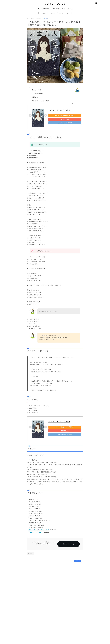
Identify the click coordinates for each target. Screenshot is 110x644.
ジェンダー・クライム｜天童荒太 (59, 113)
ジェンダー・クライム (35, 535)
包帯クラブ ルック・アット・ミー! (39, 532)
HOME (15, 639)
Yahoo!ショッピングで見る (59, 125)
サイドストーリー (64, 16)
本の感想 (43, 16)
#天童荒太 (30, 560)
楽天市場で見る (59, 122)
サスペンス (47, 21)
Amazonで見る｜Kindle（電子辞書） (59, 118)
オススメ (53, 16)
